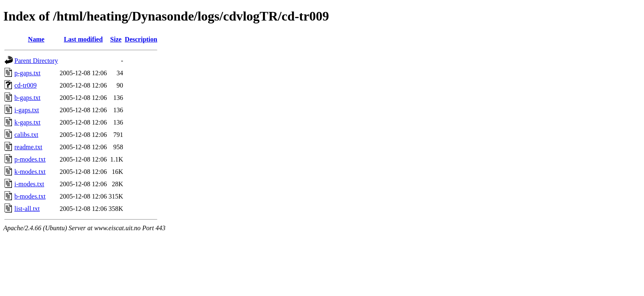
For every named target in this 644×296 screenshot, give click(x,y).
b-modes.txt (30, 196)
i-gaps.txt (27, 110)
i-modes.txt (29, 184)
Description (141, 39)
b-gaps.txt (28, 98)
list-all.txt (27, 209)
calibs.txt (26, 135)
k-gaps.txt (28, 122)
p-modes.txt (30, 159)
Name (36, 39)
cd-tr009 (25, 85)
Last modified (83, 39)
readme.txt (28, 147)
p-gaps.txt (28, 73)
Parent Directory (36, 61)
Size (116, 39)
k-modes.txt (30, 172)
